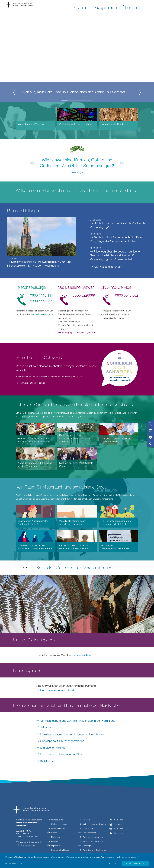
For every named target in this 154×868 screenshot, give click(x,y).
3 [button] (77, 100)
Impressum (56, 846)
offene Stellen (84, 655)
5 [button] (90, 100)
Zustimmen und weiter (136, 863)
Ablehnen (112, 863)
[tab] (150, 425)
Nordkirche (119, 820)
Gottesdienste (57, 820)
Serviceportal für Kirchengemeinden (63, 741)
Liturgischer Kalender (53, 747)
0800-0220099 (84, 295)
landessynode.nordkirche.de (58, 690)
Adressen (46, 727)
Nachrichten (56, 837)
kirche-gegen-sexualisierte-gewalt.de (79, 332)
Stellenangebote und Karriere (94, 824)
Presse (54, 833)
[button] (145, 7)
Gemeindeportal (89, 833)
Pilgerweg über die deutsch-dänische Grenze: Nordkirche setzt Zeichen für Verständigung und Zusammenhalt (115, 255)
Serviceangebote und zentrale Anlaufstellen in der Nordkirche (78, 721)
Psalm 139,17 (77, 173)
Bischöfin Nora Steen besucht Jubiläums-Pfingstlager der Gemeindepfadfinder (118, 239)
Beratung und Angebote (92, 841)
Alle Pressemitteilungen (108, 267)
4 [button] (83, 100)
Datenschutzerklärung (60, 850)
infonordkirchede (27, 845)
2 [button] (71, 100)
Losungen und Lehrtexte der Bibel (61, 754)
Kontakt (54, 841)
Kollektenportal (88, 828)
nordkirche (118, 824)
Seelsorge (86, 846)
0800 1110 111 (42, 295)
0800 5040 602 (127, 295)
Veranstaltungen (58, 828)
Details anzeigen (15, 863)
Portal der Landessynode (93, 837)
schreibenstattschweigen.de (32, 383)
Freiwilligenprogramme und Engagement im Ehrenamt (73, 734)
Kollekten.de (48, 761)
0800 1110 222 (42, 301)
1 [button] (64, 100)
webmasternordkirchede (30, 842)
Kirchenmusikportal (59, 824)
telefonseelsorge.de (44, 314)
